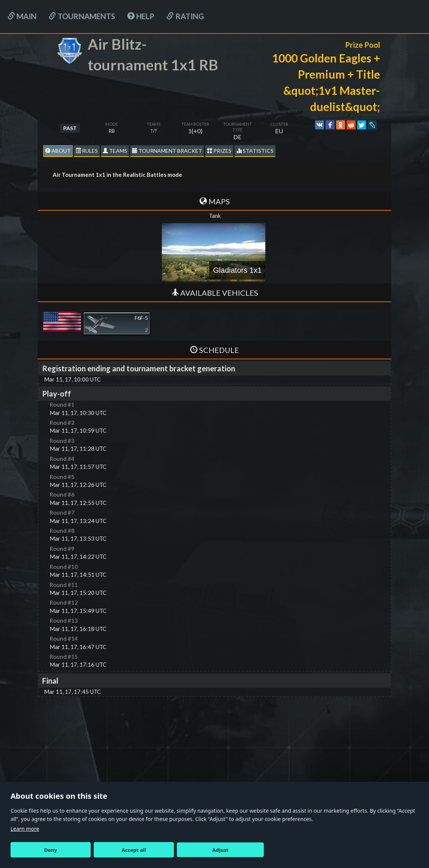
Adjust (220, 850)
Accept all (134, 850)
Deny (51, 850)
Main (22, 16)
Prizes (219, 151)
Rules (87, 151)
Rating (185, 16)
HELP (141, 16)
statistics (255, 151)
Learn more (25, 829)
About (58, 151)
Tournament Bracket (167, 151)
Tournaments (82, 16)
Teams (115, 151)
